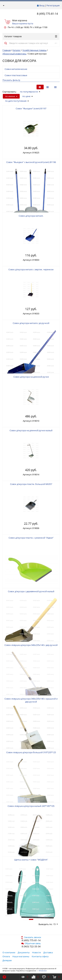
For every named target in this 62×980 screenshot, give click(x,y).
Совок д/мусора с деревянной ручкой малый (31, 591)
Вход (42, 5)
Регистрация (53, 5)
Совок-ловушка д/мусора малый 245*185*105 (31, 806)
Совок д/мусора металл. (31, 216)
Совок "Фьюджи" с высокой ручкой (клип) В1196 (31, 162)
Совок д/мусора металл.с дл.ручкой (31, 323)
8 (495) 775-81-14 (47, 14)
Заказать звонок (31, 937)
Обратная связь (31, 943)
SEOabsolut (43, 971)
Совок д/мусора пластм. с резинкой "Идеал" (31, 538)
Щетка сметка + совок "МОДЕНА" (31, 860)
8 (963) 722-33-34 (31, 946)
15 (56, 924)
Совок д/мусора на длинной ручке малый (31, 430)
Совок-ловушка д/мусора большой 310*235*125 (31, 752)
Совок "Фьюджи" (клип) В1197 (31, 108)
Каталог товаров (31, 36)
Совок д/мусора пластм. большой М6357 (31, 484)
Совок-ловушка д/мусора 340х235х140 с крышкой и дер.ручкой (31, 700)
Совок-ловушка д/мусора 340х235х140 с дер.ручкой (31, 645)
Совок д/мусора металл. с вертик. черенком (31, 269)
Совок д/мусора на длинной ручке (31, 377)
